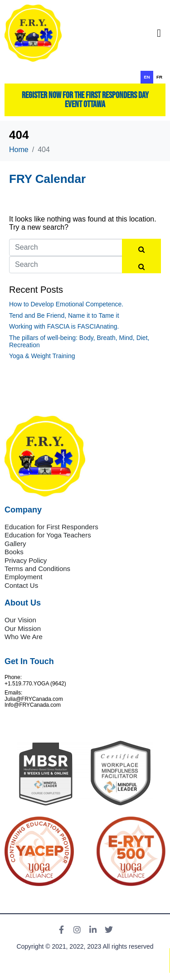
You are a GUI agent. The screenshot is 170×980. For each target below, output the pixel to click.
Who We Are (24, 637)
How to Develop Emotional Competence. (66, 304)
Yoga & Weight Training (42, 356)
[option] (159, 77)
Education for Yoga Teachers (48, 535)
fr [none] (159, 77)
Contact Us (21, 585)
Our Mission (23, 628)
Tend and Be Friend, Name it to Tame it (64, 315)
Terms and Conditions (37, 569)
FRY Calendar (47, 179)
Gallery (15, 544)
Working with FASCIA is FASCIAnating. (64, 326)
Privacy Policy (26, 560)
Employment (23, 577)
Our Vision (20, 620)
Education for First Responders (51, 527)
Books (14, 552)
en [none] (147, 77)
